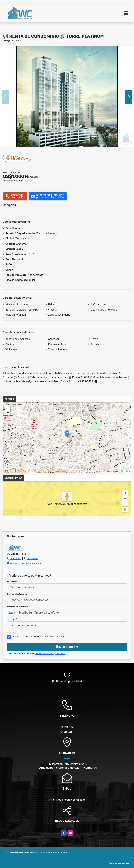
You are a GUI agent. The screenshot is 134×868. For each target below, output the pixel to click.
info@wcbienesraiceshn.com (25, 563)
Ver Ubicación (57, 504)
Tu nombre (13, 581)
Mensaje (12, 619)
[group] (67, 97)
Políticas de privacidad (67, 681)
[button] (60, 144)
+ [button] (8, 407)
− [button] (8, 413)
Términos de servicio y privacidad (50, 654)
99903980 (15, 558)
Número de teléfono (18, 607)
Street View (17, 158)
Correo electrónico (18, 594)
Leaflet (104, 471)
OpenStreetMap (123, 471)
